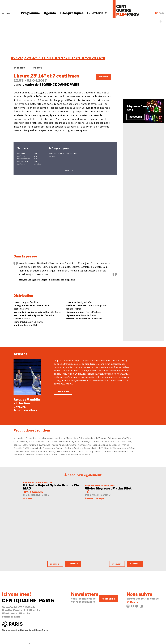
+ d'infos (37, 164)
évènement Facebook (140, 78)
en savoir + (55, 564)
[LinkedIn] (141, 607)
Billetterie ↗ (97, 13)
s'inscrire (109, 599)
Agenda (50, 13)
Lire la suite (63, 392)
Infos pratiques (72, 13)
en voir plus (69, 171)
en (162, 13)
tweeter (133, 73)
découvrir (136, 117)
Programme (30, 13)
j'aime (132, 69)
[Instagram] (128, 607)
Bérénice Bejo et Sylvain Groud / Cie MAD (51, 487)
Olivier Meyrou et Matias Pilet (108, 488)
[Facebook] (132, 607)
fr (156, 13)
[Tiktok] (137, 607)
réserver (103, 77)
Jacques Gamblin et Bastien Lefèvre (27, 403)
